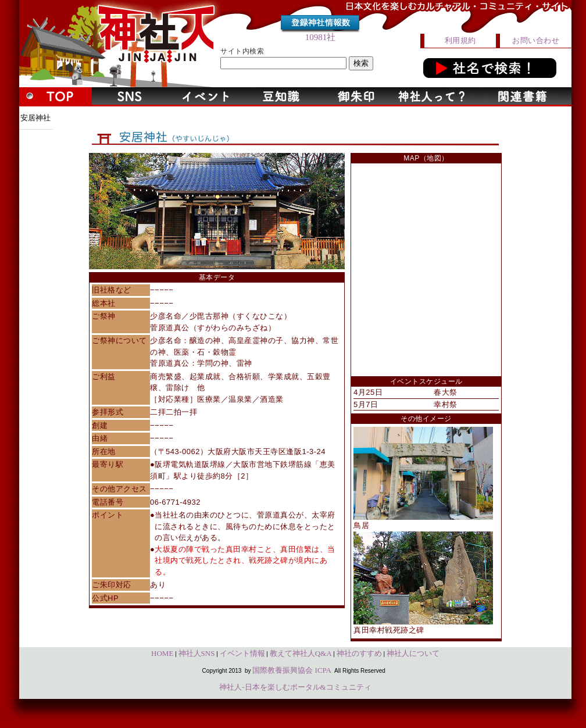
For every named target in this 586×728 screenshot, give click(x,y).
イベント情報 (242, 653)
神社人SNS (197, 653)
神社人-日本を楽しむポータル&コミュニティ (295, 687)
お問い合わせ (536, 40)
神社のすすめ (359, 653)
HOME (162, 653)
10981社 (321, 37)
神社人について (413, 653)
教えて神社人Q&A (301, 653)
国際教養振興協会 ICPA (292, 670)
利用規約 (460, 40)
